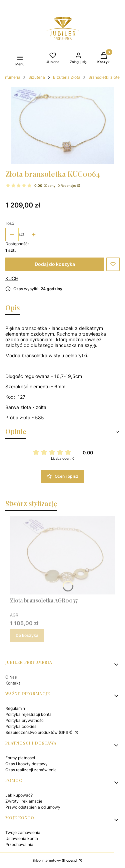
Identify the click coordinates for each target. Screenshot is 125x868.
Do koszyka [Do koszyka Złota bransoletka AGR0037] (27, 635)
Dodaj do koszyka (55, 264)
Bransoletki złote (104, 77)
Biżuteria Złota (67, 77)
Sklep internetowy (55, 860)
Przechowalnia (19, 844)
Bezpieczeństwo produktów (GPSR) (39, 732)
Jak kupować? (19, 795)
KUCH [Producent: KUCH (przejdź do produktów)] (12, 278)
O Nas (11, 677)
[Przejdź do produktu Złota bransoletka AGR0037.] (62, 555)
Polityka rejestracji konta (28, 714)
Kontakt (13, 683)
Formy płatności (20, 758)
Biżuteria (37, 77)
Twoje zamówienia (23, 832)
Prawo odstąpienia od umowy (33, 807)
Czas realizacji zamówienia (31, 770)
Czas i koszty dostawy (26, 764)
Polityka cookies (21, 726)
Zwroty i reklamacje (24, 801)
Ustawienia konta (22, 838)
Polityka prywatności (25, 720)
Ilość (10, 223)
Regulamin (15, 708)
